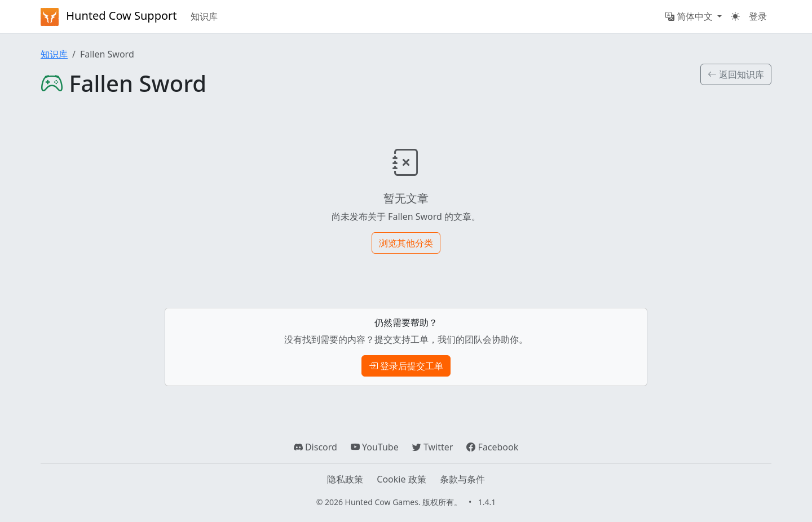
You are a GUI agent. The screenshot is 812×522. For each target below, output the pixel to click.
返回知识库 (736, 74)
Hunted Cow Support (109, 17)
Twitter (433, 447)
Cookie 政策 (401, 479)
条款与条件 (462, 479)
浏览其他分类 (406, 243)
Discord (315, 447)
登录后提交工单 (406, 366)
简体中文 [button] (690, 16)
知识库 (204, 16)
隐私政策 (345, 479)
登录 (758, 16)
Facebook (492, 447)
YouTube (375, 447)
